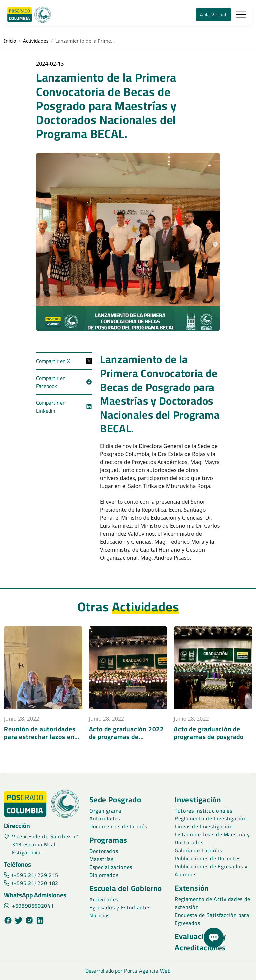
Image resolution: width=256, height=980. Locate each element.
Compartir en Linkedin (64, 407)
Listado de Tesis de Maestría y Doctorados (212, 838)
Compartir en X (64, 361)
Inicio (10, 41)
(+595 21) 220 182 (31, 883)
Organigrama (105, 811)
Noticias (99, 915)
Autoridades (105, 818)
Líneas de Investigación (204, 826)
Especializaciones (111, 867)
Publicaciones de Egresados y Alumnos (211, 870)
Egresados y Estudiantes (120, 907)
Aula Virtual (213, 14)
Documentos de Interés (118, 826)
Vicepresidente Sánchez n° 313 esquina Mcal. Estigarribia (41, 844)
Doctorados (104, 851)
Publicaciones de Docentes (208, 858)
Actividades (36, 41)
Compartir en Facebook (64, 382)
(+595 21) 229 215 (31, 875)
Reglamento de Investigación (211, 818)
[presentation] (7, 746)
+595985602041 (29, 906)
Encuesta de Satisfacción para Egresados (212, 919)
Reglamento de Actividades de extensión (212, 903)
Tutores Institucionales (203, 811)
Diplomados (104, 875)
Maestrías (101, 859)
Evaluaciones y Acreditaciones (200, 942)
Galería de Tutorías (198, 850)
